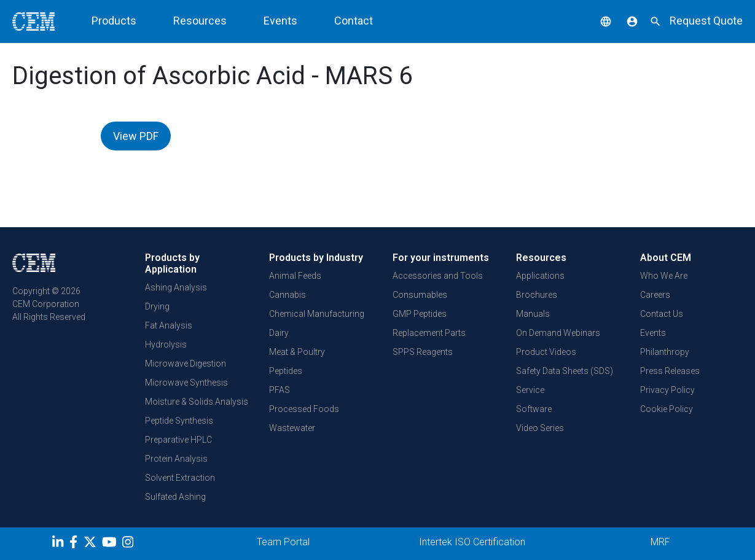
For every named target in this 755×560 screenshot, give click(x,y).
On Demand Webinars (558, 333)
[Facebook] (76, 544)
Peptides (286, 371)
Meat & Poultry (297, 352)
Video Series (540, 428)
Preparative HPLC (178, 440)
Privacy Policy (667, 390)
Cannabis (288, 295)
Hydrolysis (166, 344)
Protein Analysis (176, 459)
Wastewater (292, 428)
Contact (354, 21)
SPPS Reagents (423, 352)
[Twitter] (92, 544)
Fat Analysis (169, 325)
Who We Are (664, 276)
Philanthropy (665, 352)
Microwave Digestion (186, 364)
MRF (660, 542)
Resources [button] (200, 21)
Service (530, 390)
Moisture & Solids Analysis (197, 402)
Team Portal (283, 542)
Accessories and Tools (438, 276)
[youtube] (111, 544)
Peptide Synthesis (179, 421)
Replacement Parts (429, 333)
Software (534, 409)
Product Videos (546, 352)
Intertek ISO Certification (472, 542)
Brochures (537, 295)
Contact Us (662, 314)
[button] (597, 21)
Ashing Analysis (176, 287)
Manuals (533, 314)
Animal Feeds (295, 276)
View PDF (136, 136)
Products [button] (114, 21)
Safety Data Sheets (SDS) (565, 371)
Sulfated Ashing (175, 497)
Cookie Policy (667, 409)
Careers (655, 295)
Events (280, 21)
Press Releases (670, 371)
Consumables (420, 295)
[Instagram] (129, 544)
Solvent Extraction (180, 478)
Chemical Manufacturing (317, 314)
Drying (157, 306)
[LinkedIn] (59, 544)
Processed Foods (304, 409)
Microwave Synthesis (186, 383)
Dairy (279, 333)
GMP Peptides (420, 314)
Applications (540, 276)
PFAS (280, 390)
